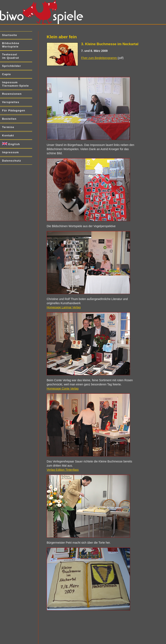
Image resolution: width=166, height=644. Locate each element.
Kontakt (8, 135)
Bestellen (9, 119)
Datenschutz (12, 161)
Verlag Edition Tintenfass (63, 470)
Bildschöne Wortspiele (11, 45)
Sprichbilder (12, 66)
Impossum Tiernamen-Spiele (15, 84)
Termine (8, 127)
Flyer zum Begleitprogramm (99, 58)
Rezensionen (12, 94)
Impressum (10, 152)
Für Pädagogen (14, 110)
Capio (7, 74)
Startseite (10, 35)
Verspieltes (11, 102)
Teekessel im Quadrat (11, 56)
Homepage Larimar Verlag (64, 307)
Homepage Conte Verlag (63, 389)
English (11, 144)
